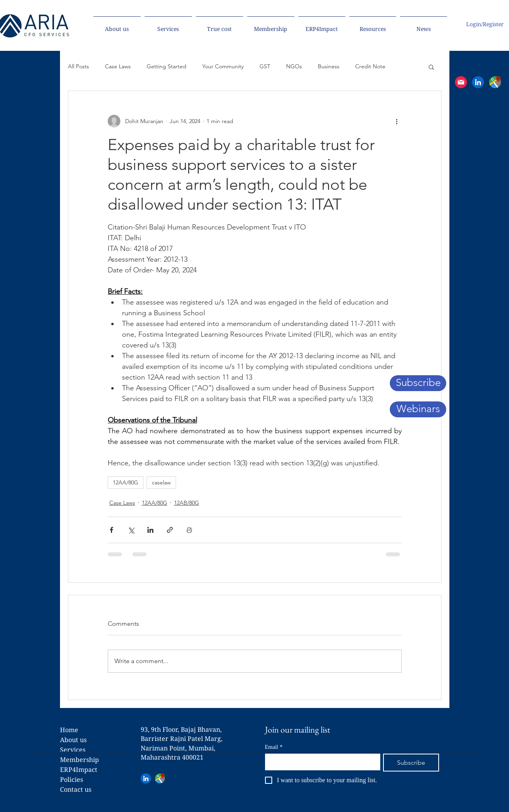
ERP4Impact (79, 770)
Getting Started (166, 66)
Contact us (76, 789)
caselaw (161, 482)
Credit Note (370, 66)
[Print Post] (189, 530)
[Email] (320, 762)
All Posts (78, 66)
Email (274, 747)
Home (69, 730)
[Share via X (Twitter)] (131, 530)
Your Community (223, 66)
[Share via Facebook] (111, 530)
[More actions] (397, 121)
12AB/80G (187, 503)
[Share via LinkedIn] (150, 530)
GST (265, 66)
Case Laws (118, 66)
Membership (79, 760)
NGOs (294, 66)
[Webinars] (418, 409)
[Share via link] (170, 530)
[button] (461, 82)
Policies (72, 779)
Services (73, 750)
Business (329, 66)
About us (73, 740)
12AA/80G (126, 482)
